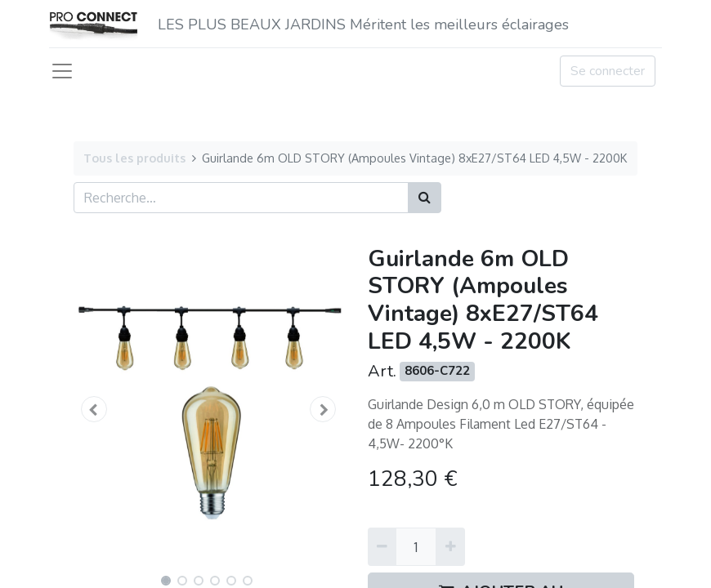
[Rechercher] (425, 198)
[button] (94, 409)
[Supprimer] (382, 546)
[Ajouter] (450, 546)
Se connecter (608, 71)
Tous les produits (134, 158)
